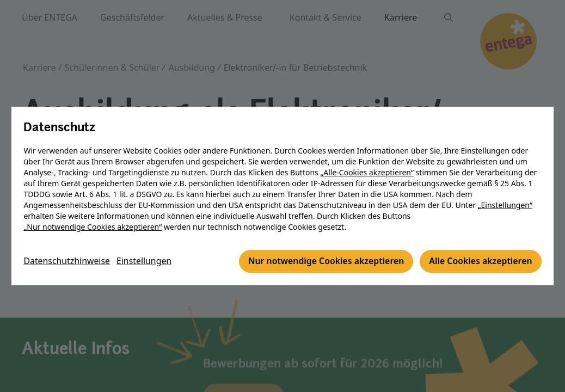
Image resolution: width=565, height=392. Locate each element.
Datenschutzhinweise (68, 262)
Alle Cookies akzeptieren (479, 262)
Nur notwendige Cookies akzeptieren (324, 262)
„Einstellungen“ (506, 206)
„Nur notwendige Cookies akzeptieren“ (94, 227)
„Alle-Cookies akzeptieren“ (368, 173)
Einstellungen (146, 262)
